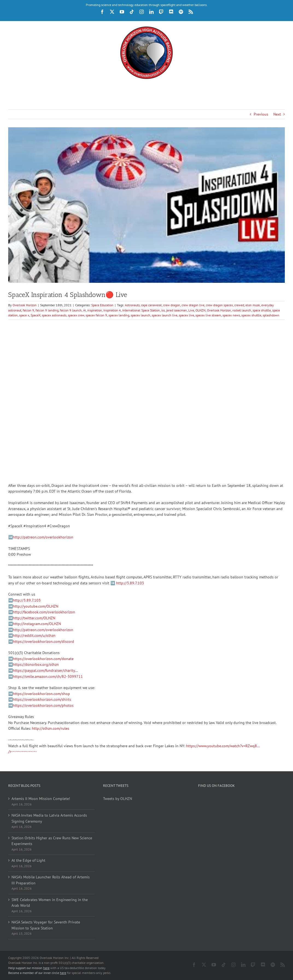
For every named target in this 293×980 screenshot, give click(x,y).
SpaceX (36, 315)
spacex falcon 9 (96, 315)
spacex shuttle (251, 315)
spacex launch (140, 315)
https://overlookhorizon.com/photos (43, 705)
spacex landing (119, 315)
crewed (239, 305)
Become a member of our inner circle (37, 973)
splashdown (271, 315)
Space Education (102, 305)
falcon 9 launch (71, 310)
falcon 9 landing (47, 310)
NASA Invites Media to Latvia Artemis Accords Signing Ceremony (49, 818)
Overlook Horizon (25, 305)
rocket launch (242, 310)
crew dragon (172, 305)
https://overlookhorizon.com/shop (41, 694)
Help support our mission (29, 968)
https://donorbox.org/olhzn (36, 664)
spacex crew (76, 315)
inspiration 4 (112, 310)
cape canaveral (151, 305)
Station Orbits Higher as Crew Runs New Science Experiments (52, 841)
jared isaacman (177, 310)
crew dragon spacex (219, 305)
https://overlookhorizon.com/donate (43, 659)
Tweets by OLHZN (118, 799)
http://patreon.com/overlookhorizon (43, 537)
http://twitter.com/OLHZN (34, 618)
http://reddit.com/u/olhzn (34, 635)
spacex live (186, 315)
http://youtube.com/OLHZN (36, 606)
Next (277, 114)
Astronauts (132, 305)
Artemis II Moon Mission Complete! (41, 799)
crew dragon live (193, 305)
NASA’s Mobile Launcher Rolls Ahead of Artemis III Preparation (51, 880)
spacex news (231, 315)
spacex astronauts (54, 315)
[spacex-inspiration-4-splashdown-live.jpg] (146, 205)
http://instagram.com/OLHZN (37, 624)
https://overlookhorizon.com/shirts (42, 699)
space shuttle (262, 310)
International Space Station (141, 310)
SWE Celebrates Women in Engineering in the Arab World (50, 903)
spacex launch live (165, 315)
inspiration (95, 310)
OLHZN (200, 310)
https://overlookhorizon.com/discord (43, 641)
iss (163, 310)
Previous (261, 114)
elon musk (253, 305)
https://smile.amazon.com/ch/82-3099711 (48, 676)
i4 (84, 310)
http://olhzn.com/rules (51, 728)
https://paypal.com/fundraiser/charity (44, 670)
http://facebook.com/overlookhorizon (44, 612)
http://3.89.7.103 (130, 583)
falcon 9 (28, 310)
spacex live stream (208, 315)
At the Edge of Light (28, 860)
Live (191, 310)
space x (24, 315)
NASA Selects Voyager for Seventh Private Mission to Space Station (46, 925)
